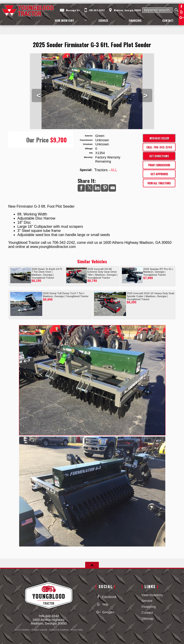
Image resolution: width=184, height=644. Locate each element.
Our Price (37, 140)
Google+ (105, 612)
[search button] (176, 10)
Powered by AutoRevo (59, 630)
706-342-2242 (49, 616)
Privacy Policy (77, 630)
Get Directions (159, 156)
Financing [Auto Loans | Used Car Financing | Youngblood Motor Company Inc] (135, 20)
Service (147, 601)
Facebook (181, 6)
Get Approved (159, 174)
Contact (147, 613)
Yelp (181, 12)
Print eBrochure (159, 165)
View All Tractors (159, 183)
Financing (149, 607)
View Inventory (152, 595)
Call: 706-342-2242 (159, 147)
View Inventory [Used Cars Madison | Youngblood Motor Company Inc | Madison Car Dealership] (64, 20)
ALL (114, 170)
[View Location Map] (124, 9)
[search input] (157, 10)
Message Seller (159, 138)
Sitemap (148, 619)
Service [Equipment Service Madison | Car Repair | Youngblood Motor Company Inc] (103, 20)
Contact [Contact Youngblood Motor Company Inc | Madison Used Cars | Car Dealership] (168, 20)
